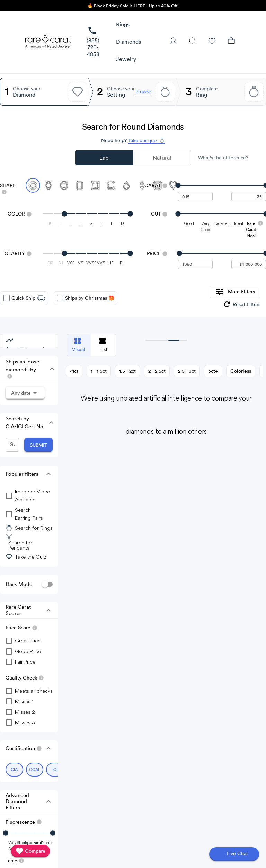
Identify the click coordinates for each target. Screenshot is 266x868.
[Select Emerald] (80, 185)
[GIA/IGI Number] (12, 445)
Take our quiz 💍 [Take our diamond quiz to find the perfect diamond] (147, 140)
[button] (123, 25)
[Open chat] (234, 854)
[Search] (193, 42)
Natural (162, 158)
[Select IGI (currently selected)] (55, 770)
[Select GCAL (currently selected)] (35, 770)
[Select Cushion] (64, 185)
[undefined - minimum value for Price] (195, 264)
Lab (104, 158)
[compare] (30, 851)
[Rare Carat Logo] (48, 43)
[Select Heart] (173, 185)
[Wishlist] (212, 42)
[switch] (47, 584)
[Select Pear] (126, 185)
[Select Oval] (48, 185)
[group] (242, 304)
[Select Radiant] (111, 185)
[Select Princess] (95, 185)
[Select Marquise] (142, 185)
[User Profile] (173, 42)
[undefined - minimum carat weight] (195, 196)
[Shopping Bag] (231, 42)
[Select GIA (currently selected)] (14, 770)
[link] (93, 42)
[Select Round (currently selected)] (33, 185)
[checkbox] (7, 298)
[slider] (222, 185)
